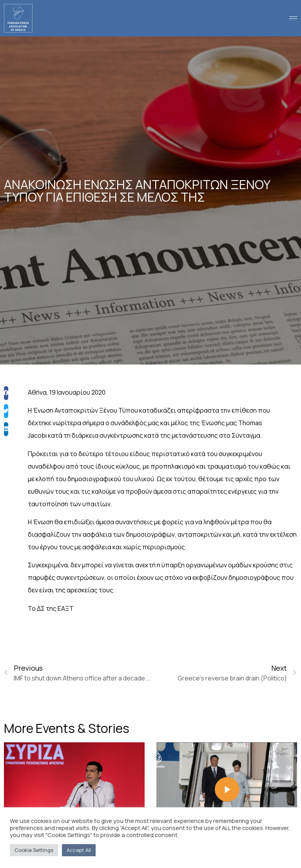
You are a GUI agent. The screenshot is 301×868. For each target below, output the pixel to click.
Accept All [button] (79, 850)
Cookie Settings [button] (34, 850)
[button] (6, 412)
